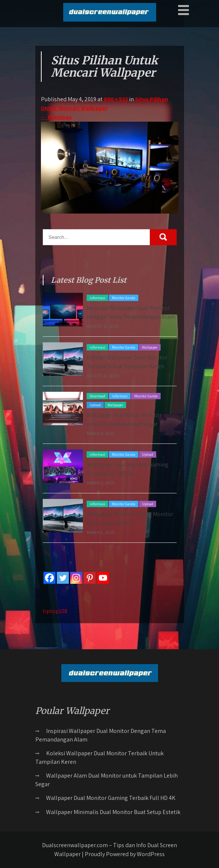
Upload (95, 405)
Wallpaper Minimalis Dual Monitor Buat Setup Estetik (113, 812)
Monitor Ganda (124, 298)
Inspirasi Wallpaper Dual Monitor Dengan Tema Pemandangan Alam (101, 735)
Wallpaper (150, 347)
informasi (97, 298)
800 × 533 (116, 99)
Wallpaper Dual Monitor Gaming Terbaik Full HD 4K (111, 798)
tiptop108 (55, 611)
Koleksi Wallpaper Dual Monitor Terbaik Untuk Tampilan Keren (99, 758)
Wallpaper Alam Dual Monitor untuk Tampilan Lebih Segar (107, 780)
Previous (56, 117)
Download (97, 396)
